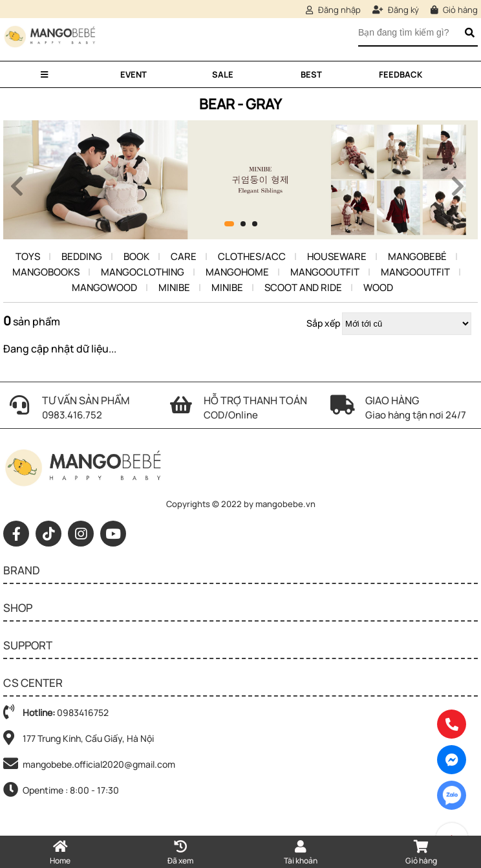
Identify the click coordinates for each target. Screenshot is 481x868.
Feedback (401, 74)
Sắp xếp (323, 323)
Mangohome (237, 272)
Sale (223, 74)
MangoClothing (143, 272)
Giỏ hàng (454, 10)
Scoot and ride (303, 288)
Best (311, 74)
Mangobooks (46, 272)
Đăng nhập (333, 10)
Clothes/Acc (252, 256)
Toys (28, 256)
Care (184, 256)
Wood (378, 288)
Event (134, 74)
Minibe (174, 288)
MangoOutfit (325, 272)
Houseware (337, 256)
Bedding (82, 256)
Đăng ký (396, 10)
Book (136, 256)
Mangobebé (417, 256)
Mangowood (104, 288)
